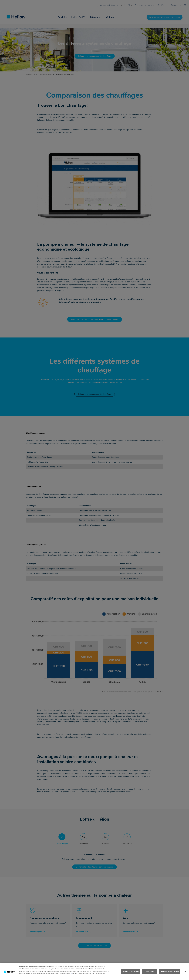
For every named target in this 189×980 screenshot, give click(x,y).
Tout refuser (150, 974)
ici (71, 976)
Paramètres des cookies (130, 974)
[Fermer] (185, 974)
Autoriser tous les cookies (170, 974)
